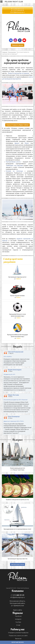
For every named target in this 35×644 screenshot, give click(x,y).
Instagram (18, 619)
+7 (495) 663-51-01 (18, 8)
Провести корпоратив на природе (19, 73)
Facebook (18, 616)
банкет (27, 143)
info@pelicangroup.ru (17, 12)
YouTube (18, 622)
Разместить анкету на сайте (18, 636)
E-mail (18, 625)
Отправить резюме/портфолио (18, 633)
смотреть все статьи (17, 564)
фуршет (17, 143)
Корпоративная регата (13, 162)
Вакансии (18, 639)
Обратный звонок (18, 642)
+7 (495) (17, 595)
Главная (5, 52)
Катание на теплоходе (14, 171)
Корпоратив (12, 52)
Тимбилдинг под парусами (14, 166)
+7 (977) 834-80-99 (17, 10)
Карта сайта (17, 610)
